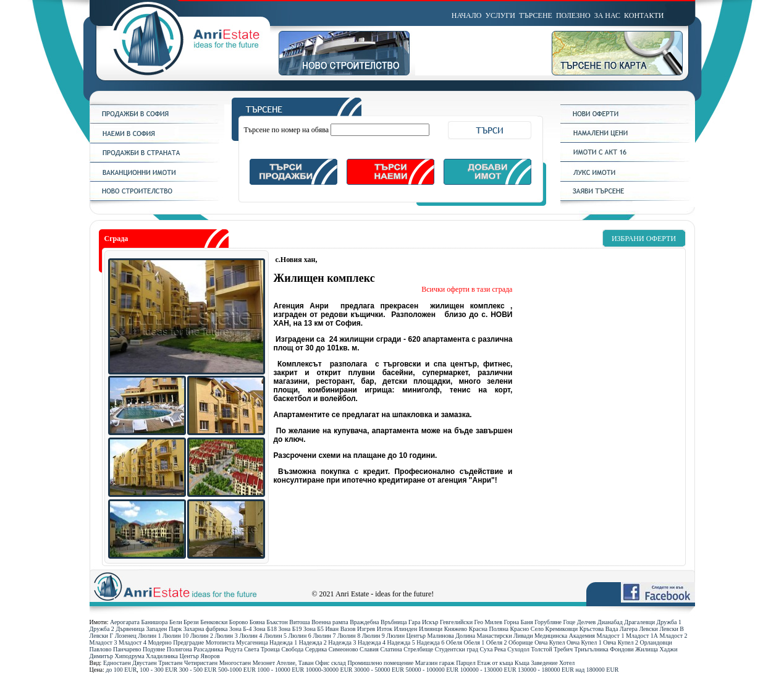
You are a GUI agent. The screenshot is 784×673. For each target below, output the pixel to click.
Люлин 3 (226, 636)
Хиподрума (129, 656)
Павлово (101, 649)
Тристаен (170, 663)
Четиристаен (201, 663)
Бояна (257, 622)
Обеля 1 (474, 642)
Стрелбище (418, 649)
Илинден (406, 629)
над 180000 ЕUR (597, 670)
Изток (385, 629)
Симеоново (344, 649)
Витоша (299, 622)
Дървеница (130, 629)
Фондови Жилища (634, 649)
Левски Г (102, 636)
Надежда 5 (401, 642)
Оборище (521, 642)
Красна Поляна (489, 629)
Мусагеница (252, 642)
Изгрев (366, 629)
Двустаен (144, 663)
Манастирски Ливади (505, 636)
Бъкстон (277, 622)
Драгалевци (639, 622)
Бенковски (214, 622)
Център (190, 656)
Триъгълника (591, 649)
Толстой (542, 649)
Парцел (466, 663)
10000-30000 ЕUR (329, 670)
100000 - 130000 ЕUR (488, 670)
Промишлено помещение (380, 663)
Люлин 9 (373, 636)
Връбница (394, 622)
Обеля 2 (497, 642)
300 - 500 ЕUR (198, 670)
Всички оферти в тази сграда (467, 289)
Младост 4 (133, 642)
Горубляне (548, 622)
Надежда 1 (283, 642)
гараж (447, 663)
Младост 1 (610, 636)
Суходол (518, 649)
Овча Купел (550, 642)
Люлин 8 (349, 636)
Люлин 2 (202, 636)
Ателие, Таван (295, 663)
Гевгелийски (456, 622)
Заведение (545, 663)
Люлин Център (406, 636)
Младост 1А (642, 636)
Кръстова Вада (599, 629)
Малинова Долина (451, 636)
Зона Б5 (314, 629)
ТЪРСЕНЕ (536, 15)
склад (339, 663)
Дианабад (610, 622)
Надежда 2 (313, 642)
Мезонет (264, 663)
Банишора (154, 622)
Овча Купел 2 (621, 642)
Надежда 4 (372, 642)
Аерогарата (125, 622)
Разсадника (208, 649)
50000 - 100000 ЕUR (432, 670)
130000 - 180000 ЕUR (546, 670)
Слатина (391, 649)
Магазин (427, 663)
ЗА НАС (607, 15)
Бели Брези (184, 622)
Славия (369, 649)
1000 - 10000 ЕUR (280, 670)
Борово (238, 622)
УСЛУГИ (500, 15)
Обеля (454, 642)
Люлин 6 (300, 636)
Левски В (672, 629)
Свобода (292, 649)
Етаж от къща (495, 663)
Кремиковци (562, 629)
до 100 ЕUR (121, 670)
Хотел (567, 663)
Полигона (179, 649)
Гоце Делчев (580, 622)
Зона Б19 (290, 629)
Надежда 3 (342, 642)
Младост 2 (674, 636)
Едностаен (117, 663)
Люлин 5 (275, 636)
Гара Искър (424, 622)
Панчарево (127, 649)
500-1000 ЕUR (237, 670)
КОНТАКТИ (644, 15)
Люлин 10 (175, 636)
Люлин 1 (149, 636)
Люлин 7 (324, 636)
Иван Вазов (341, 629)
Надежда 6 (430, 642)
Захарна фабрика (206, 629)
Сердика (316, 649)
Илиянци (431, 629)
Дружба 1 (669, 622)
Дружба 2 (102, 629)
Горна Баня (518, 622)
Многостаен (235, 663)
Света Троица (262, 649)
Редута (234, 649)
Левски (648, 629)
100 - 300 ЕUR (158, 670)
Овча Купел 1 (584, 642)
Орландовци (656, 642)
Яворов (210, 656)
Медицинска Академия (565, 636)
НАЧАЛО (467, 15)
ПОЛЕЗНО (573, 15)
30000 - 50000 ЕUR (379, 670)
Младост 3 (103, 642)
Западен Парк (164, 629)
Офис (322, 663)
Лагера (629, 629)
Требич (563, 649)
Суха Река (493, 649)
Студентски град (457, 649)
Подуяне (154, 649)
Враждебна (364, 622)
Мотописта (220, 642)
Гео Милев (488, 622)
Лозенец (126, 636)
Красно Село (527, 629)
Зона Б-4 (240, 629)
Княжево (456, 629)
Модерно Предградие (176, 642)
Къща (522, 663)
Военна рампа (330, 622)
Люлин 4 (251, 636)
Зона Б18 (265, 629)
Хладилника (162, 656)
